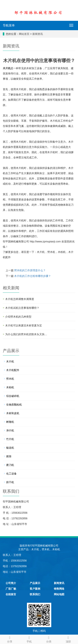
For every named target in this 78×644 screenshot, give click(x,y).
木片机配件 (13, 370)
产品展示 (35, 583)
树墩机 (10, 422)
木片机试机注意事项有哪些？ (22, 308)
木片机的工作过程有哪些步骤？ (33, 276)
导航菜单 (9, 25)
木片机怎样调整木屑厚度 (20, 299)
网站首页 (24, 34)
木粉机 (62, 252)
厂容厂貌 (11, 589)
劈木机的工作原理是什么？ (30, 270)
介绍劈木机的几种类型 (18, 317)
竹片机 (10, 439)
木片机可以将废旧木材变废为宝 (24, 325)
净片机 (10, 430)
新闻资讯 (38, 34)
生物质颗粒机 (14, 405)
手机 (29, 639)
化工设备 (11, 474)
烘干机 (10, 482)
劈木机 (51, 252)
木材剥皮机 (13, 413)
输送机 (10, 448)
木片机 (7, 68)
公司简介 (11, 583)
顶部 (68, 639)
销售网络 (59, 589)
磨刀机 (10, 465)
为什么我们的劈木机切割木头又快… (26, 334)
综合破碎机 (13, 396)
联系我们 (35, 594)
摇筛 (9, 456)
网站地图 (59, 594)
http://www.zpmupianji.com (45, 241)
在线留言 (11, 594)
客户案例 (35, 589)
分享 (10, 639)
